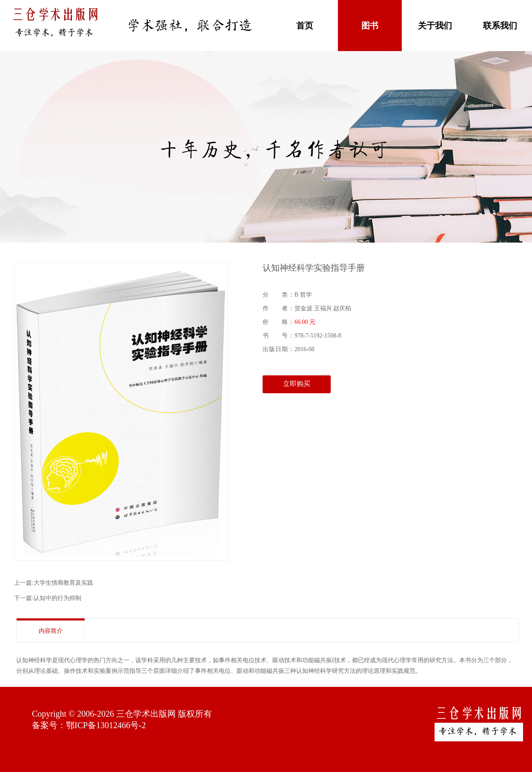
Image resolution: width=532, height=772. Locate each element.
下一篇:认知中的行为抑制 (48, 598)
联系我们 (500, 26)
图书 (370, 26)
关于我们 (435, 26)
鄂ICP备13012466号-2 (106, 725)
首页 (305, 26)
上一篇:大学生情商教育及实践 (54, 583)
